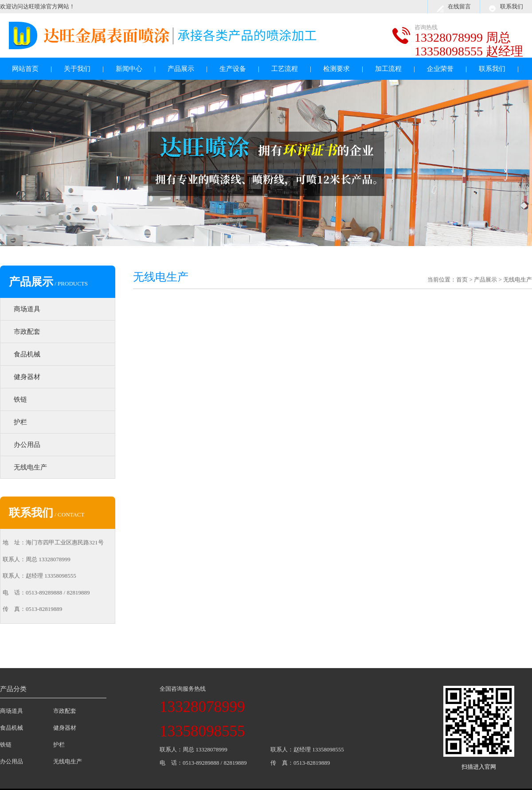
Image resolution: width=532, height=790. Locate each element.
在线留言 (459, 6)
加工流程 (388, 69)
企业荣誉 (440, 69)
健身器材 (27, 377)
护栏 (20, 422)
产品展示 (181, 69)
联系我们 (512, 6)
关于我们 (77, 69)
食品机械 (27, 354)
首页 (462, 280)
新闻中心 (129, 69)
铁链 (20, 399)
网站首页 (25, 69)
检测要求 (336, 69)
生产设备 (233, 69)
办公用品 (27, 445)
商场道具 (27, 309)
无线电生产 (30, 467)
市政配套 (27, 332)
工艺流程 (285, 69)
